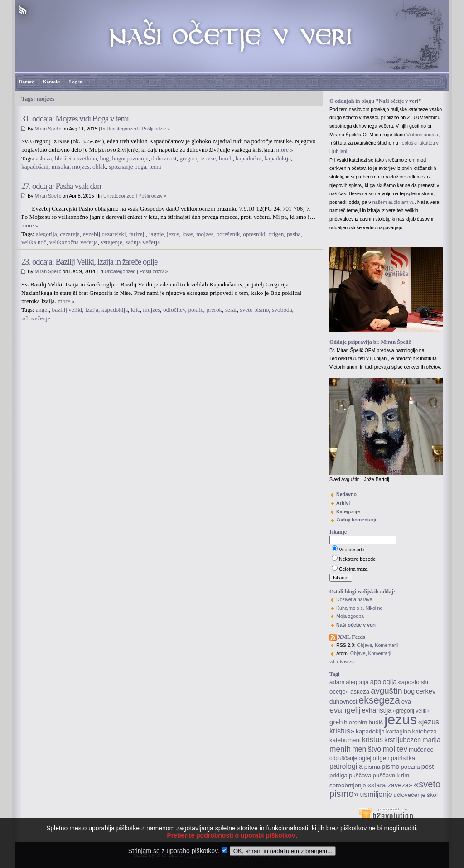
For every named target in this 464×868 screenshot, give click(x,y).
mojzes (81, 166)
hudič (376, 722)
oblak (99, 166)
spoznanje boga (128, 166)
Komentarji (386, 645)
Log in (75, 82)
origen (276, 234)
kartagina (399, 731)
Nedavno (346, 494)
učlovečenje (36, 318)
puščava (360, 775)
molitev (395, 749)
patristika (403, 758)
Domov (27, 82)
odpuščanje (343, 758)
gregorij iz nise (198, 158)
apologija (384, 682)
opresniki (254, 234)
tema (155, 166)
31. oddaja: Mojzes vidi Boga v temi (75, 118)
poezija (410, 767)
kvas (188, 234)
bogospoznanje (130, 158)
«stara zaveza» (390, 785)
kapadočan (249, 158)
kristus (372, 740)
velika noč (34, 242)
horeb (226, 158)
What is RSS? (342, 662)
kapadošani (35, 166)
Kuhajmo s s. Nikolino (359, 608)
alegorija (46, 234)
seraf (231, 310)
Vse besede (352, 550)
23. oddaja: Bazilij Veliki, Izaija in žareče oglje (89, 262)
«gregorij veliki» (412, 711)
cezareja (70, 234)
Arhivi (343, 503)
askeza (44, 158)
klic (135, 310)
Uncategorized (122, 129)
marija (431, 740)
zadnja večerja (143, 242)
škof (432, 795)
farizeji (137, 234)
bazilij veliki (67, 310)
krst (390, 740)
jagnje (157, 234)
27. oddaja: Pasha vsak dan (61, 186)
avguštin (387, 691)
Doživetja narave (354, 599)
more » (285, 150)
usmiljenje (376, 794)
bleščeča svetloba (76, 158)
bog (105, 158)
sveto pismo (254, 310)
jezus (173, 234)
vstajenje (111, 242)
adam (337, 682)
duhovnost (164, 158)
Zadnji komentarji (356, 520)
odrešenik (228, 234)
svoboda (282, 310)
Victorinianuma (422, 135)
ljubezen (409, 740)
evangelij (345, 710)
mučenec (421, 750)
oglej (365, 758)
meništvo (367, 749)
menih (340, 749)
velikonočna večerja (74, 242)
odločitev (174, 310)
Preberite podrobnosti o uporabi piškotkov (231, 847)
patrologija (346, 766)
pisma (372, 767)
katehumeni (345, 740)
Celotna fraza (353, 569)
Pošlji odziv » (156, 129)
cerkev (426, 691)
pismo (390, 767)
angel (42, 310)
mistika (60, 166)
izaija (92, 310)
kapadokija (278, 158)
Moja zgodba (350, 616)
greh (336, 722)
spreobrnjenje (348, 785)
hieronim (355, 722)
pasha (294, 234)
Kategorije (348, 511)
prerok (214, 310)
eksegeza (379, 700)
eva (406, 702)
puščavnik (386, 775)
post (428, 767)
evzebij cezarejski (104, 234)
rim (405, 775)
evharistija (377, 710)
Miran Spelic (48, 129)
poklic (196, 310)
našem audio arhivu (394, 202)
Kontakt (52, 82)
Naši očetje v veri (356, 625)
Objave (365, 645)
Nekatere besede (357, 559)
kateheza (425, 731)
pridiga (338, 775)
